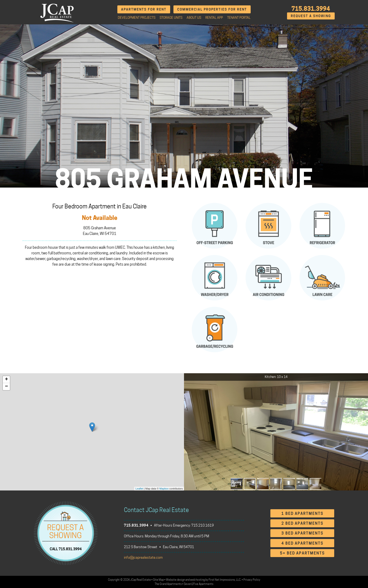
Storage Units (171, 18)
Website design (175, 580)
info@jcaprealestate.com (143, 558)
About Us (194, 18)
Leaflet (139, 489)
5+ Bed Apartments (302, 553)
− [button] (6, 387)
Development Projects (137, 18)
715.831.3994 (311, 9)
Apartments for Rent (144, 9)
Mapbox (164, 489)
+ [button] (6, 380)
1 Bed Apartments (302, 514)
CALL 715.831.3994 (66, 549)
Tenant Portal (239, 18)
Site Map (158, 580)
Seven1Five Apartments (199, 584)
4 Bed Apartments (302, 543)
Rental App (214, 18)
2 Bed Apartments (302, 523)
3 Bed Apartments (302, 533)
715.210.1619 (203, 525)
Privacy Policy (252, 580)
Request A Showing (311, 16)
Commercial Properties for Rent (212, 9)
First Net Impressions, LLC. (225, 580)
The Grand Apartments (168, 584)
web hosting (197, 580)
